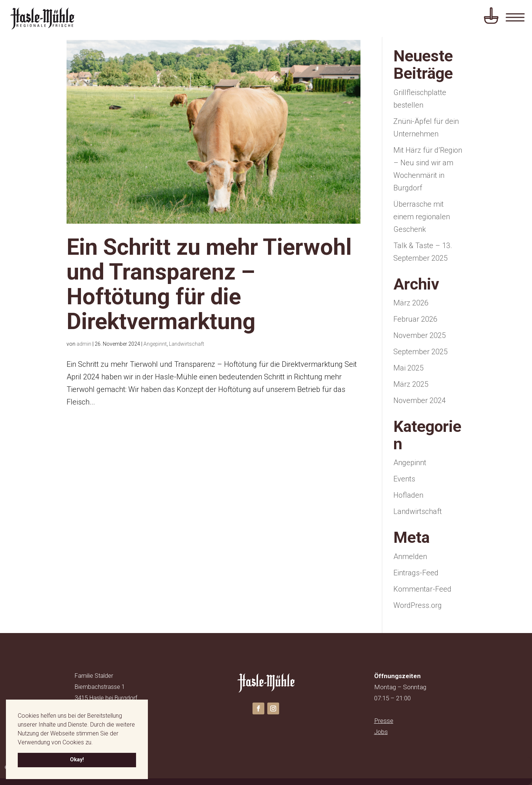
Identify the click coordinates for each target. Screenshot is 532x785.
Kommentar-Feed (422, 589)
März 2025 (411, 384)
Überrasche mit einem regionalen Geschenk (422, 217)
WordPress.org (418, 605)
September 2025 (421, 352)
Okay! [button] (77, 760)
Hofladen (408, 495)
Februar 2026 (415, 319)
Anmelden (410, 556)
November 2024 (420, 400)
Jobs (381, 732)
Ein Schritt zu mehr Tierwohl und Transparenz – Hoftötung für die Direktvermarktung (209, 284)
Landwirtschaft (187, 344)
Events (404, 479)
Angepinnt (155, 344)
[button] (95, 743)
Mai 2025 (409, 368)
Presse (384, 721)
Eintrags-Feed (416, 573)
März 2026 (411, 303)
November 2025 (420, 335)
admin (84, 344)
